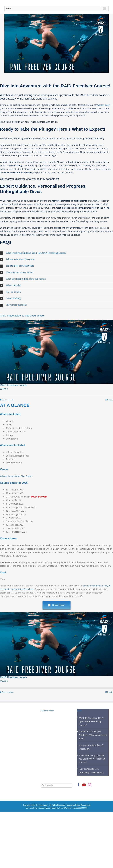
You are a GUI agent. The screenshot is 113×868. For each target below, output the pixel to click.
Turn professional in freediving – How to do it (91, 771)
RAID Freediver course (13, 385)
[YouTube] (84, 785)
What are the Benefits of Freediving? (91, 747)
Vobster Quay (103, 105)
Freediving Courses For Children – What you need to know (93, 735)
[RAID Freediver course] (56, 352)
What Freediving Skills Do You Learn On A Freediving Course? (92, 759)
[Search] (43, 785)
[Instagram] (89, 785)
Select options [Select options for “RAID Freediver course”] (8, 400)
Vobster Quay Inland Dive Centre (16, 476)
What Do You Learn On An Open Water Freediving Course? (92, 721)
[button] (56, 253)
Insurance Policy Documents (78, 805)
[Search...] (57, 785)
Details (110, 400)
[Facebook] (79, 785)
